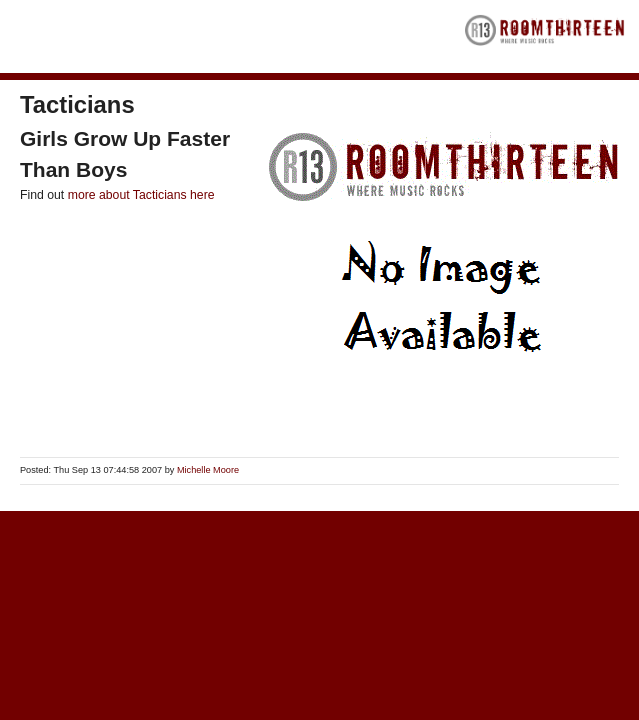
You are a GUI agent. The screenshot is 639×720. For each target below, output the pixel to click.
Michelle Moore (208, 470)
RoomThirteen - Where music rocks (545, 36)
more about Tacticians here (141, 195)
